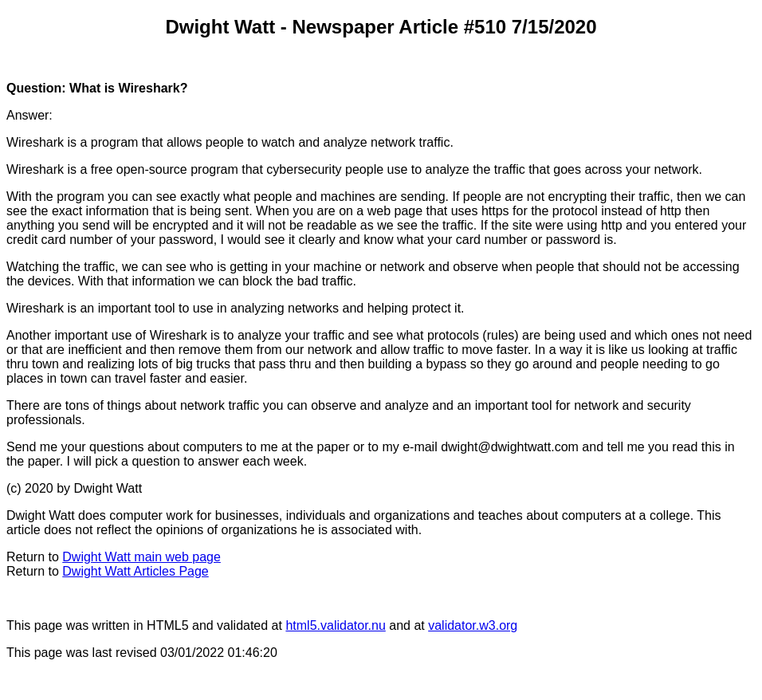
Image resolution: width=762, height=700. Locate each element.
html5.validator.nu (335, 625)
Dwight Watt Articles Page (135, 571)
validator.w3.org (473, 625)
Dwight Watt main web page (141, 557)
